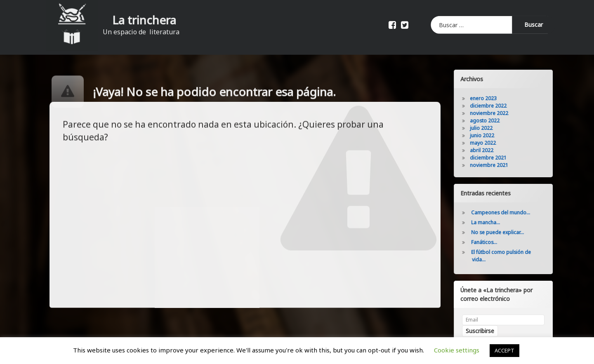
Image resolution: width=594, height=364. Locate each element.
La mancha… (497, 222)
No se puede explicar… (509, 232)
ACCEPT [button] (504, 350)
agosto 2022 (496, 121)
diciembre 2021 (499, 158)
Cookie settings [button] (457, 350)
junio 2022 (493, 135)
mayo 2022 (494, 143)
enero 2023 (494, 98)
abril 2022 (493, 150)
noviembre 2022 (500, 113)
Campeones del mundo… (512, 213)
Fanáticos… (495, 242)
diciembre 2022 (499, 106)
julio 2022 (492, 128)
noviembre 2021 (500, 165)
